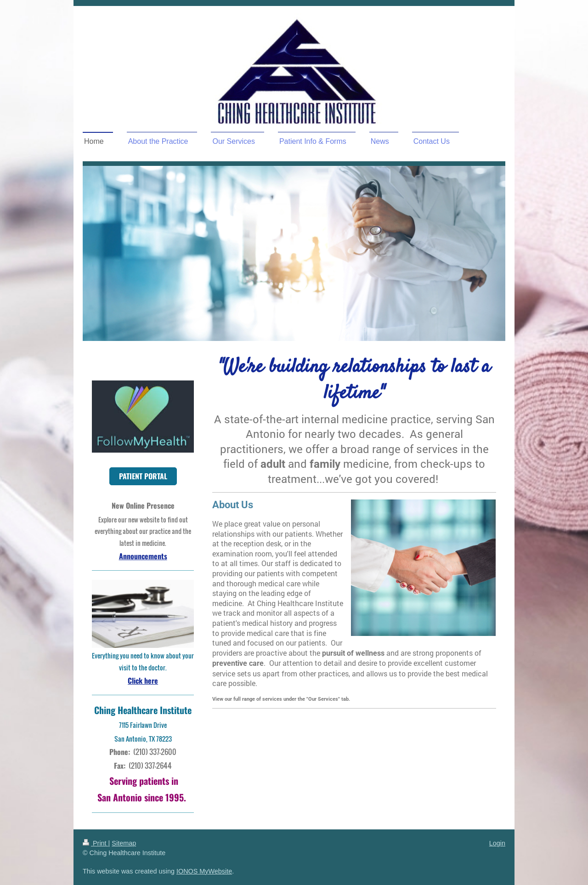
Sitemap (124, 843)
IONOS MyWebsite (204, 871)
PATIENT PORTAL (143, 476)
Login (497, 843)
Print (96, 843)
